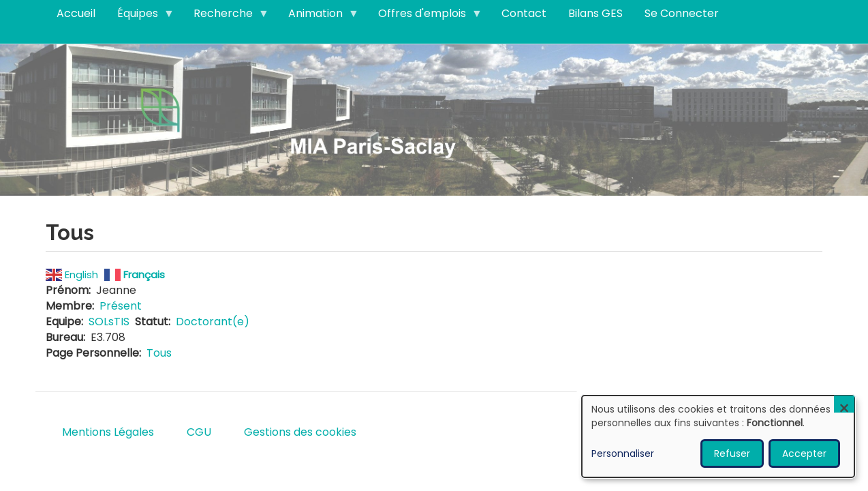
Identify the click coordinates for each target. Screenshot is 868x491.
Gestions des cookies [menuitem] (300, 432)
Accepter (804, 453)
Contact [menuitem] (524, 13)
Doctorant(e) (213, 322)
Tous (159, 353)
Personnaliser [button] (623, 453)
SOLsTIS (109, 322)
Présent (121, 306)
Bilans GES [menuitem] (595, 13)
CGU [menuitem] (199, 432)
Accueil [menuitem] (76, 13)
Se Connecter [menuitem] (682, 13)
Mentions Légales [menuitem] (108, 432)
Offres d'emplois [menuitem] (425, 16)
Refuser (732, 453)
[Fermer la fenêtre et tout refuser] (844, 404)
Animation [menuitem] (318, 16)
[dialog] (718, 436)
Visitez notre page (434, 119)
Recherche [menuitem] (226, 16)
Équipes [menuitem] (140, 16)
